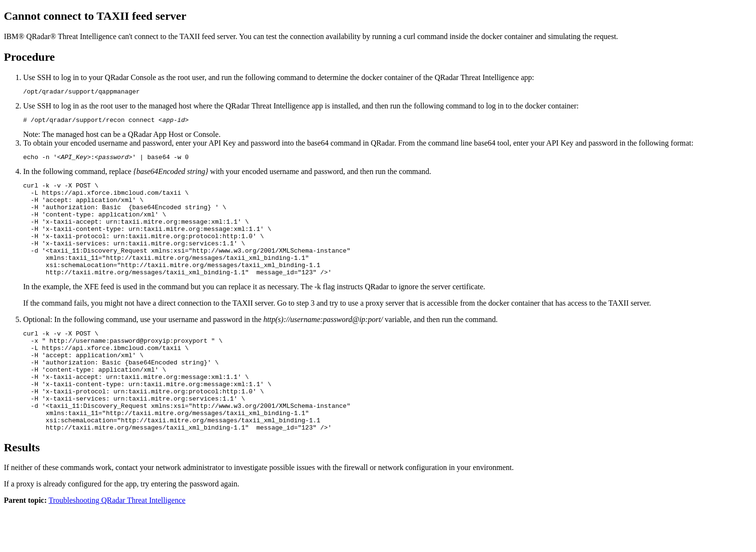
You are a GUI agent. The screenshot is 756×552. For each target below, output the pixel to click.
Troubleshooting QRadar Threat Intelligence (117, 544)
